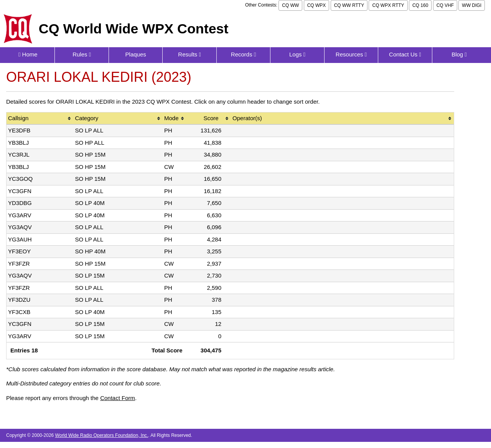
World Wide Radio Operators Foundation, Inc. (102, 435)
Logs (297, 54)
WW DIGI (472, 5)
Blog (459, 54)
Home (28, 54)
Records (244, 54)
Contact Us (405, 54)
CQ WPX (317, 5)
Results (189, 54)
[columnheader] (40, 119)
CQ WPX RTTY (388, 5)
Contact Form (118, 398)
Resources (351, 54)
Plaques (136, 54)
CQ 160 (420, 5)
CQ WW (290, 5)
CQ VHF (445, 5)
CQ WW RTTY (349, 5)
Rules (82, 54)
